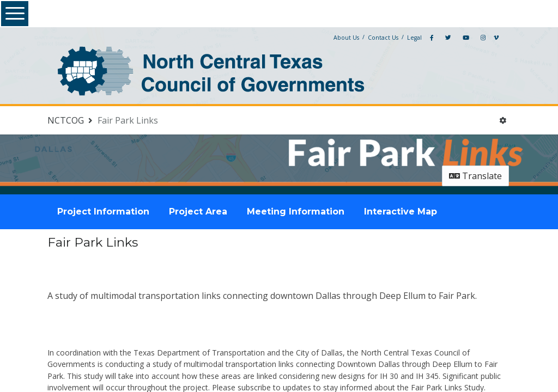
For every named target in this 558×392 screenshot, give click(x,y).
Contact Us (383, 38)
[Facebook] (432, 38)
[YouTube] (466, 38)
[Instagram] (483, 38)
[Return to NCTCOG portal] (71, 120)
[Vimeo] (496, 38)
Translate (475, 176)
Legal (414, 38)
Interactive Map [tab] (401, 212)
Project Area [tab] (198, 212)
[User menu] (503, 120)
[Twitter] (448, 38)
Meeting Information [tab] (296, 212)
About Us (346, 38)
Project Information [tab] (103, 212)
